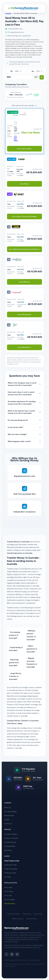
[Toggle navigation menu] (9, 9)
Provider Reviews (10, 842)
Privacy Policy (27, 914)
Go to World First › (24, 347)
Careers (7, 820)
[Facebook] (17, 954)
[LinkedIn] (12, 954)
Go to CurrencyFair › (24, 149)
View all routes (10, 904)
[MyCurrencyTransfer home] (24, 9)
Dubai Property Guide (12, 861)
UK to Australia (9, 900)
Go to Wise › (25, 184)
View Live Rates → (32, 133)
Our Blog (7, 877)
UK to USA (8, 896)
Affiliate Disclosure (18, 919)
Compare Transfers (11, 834)
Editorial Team (9, 816)
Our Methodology (10, 812)
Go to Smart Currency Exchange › (25, 216)
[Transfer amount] (19, 77)
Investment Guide (10, 865)
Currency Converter (11, 838)
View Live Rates (16, 139)
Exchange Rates (10, 846)
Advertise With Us (32, 919)
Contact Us (8, 824)
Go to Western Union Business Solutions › (24, 249)
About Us (7, 808)
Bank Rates (8, 850)
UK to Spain (8, 887)
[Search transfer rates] (42, 77)
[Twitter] (6, 954)
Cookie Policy (38, 914)
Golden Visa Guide (11, 869)
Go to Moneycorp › (25, 314)
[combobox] (14, 71)
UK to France (9, 892)
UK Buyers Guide (10, 873)
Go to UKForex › (25, 282)
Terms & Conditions (13, 914)
